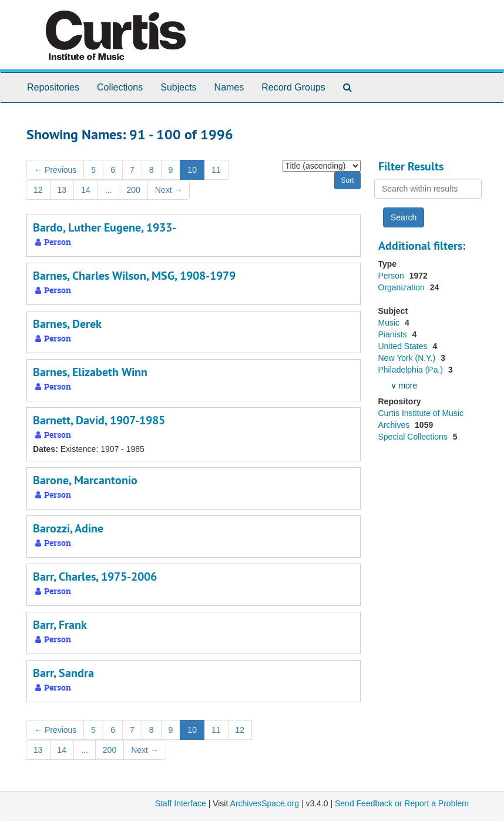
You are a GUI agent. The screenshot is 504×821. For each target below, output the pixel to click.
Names (229, 87)
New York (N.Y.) (408, 358)
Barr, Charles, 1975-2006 (95, 577)
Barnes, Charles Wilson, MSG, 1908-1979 (134, 276)
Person (392, 276)
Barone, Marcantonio (85, 480)
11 (216, 170)
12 (38, 190)
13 (62, 190)
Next (169, 190)
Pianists (394, 334)
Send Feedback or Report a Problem (402, 803)
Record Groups (293, 87)
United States (404, 346)
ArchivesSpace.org (264, 803)
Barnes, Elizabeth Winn (90, 372)
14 (86, 190)
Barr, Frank (60, 625)
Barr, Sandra (63, 673)
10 (192, 170)
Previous (55, 170)
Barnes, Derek (67, 324)
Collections (120, 87)
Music (390, 323)
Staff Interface (181, 803)
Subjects (178, 87)
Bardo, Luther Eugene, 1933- (105, 227)
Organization (403, 287)
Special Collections (414, 437)
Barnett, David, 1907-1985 (99, 420)
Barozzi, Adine (68, 528)
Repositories (53, 87)
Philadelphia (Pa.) (412, 370)
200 (133, 190)
